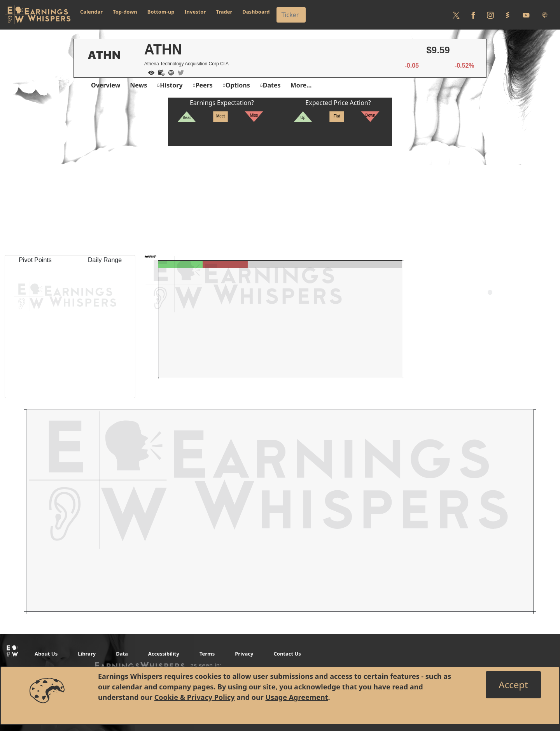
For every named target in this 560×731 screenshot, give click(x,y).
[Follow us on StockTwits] (507, 15)
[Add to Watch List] (149, 72)
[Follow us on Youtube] (526, 15)
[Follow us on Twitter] (456, 15)
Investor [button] (195, 12)
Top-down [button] (125, 12)
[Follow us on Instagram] (490, 15)
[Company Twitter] (179, 72)
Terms (207, 654)
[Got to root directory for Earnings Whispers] (38, 15)
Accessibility (164, 654)
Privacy (244, 654)
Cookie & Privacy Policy (195, 697)
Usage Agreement (297, 697)
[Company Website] (169, 72)
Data (122, 654)
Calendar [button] (91, 12)
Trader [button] (224, 12)
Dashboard (256, 12)
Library (87, 654)
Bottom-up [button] (161, 12)
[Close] (513, 685)
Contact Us (287, 654)
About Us (46, 654)
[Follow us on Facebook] (473, 15)
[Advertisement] (280, 201)
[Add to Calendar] (159, 72)
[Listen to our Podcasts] (545, 15)
